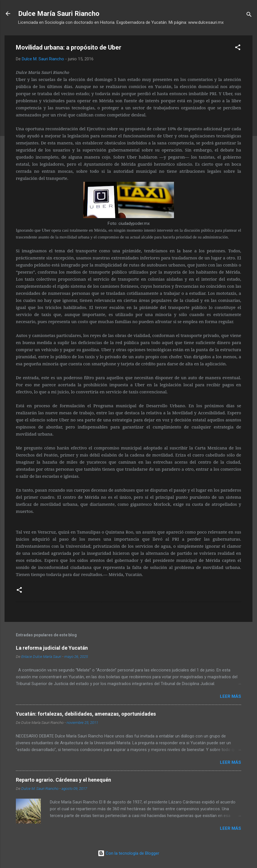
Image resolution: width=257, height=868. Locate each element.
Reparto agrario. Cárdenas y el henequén (63, 780)
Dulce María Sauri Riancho (59, 14)
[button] (238, 48)
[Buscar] (249, 15)
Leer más (231, 696)
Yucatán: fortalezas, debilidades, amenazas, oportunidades (86, 714)
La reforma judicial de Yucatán (52, 648)
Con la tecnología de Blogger (128, 853)
